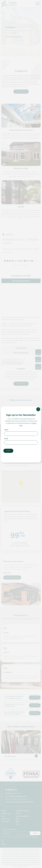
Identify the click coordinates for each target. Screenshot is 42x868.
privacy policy (34, 837)
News (17, 822)
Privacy (4, 844)
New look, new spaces (13, 562)
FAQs (17, 824)
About (3, 816)
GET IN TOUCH (21, 92)
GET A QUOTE (21, 384)
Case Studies (5, 822)
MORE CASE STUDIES (12, 578)
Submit (35, 833)
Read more (35, 698)
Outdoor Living (6, 814)
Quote (18, 819)
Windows (4, 811)
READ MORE (8, 573)
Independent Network (22, 811)
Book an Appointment (22, 816)
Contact (18, 814)
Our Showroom (10, 757)
